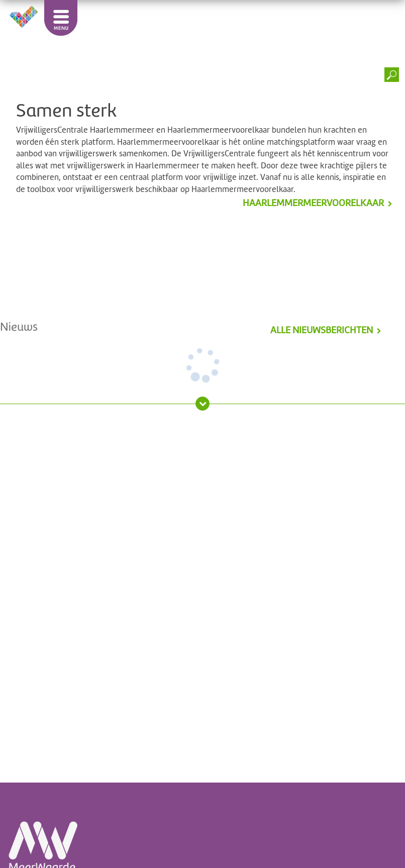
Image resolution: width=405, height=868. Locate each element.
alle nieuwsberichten (322, 330)
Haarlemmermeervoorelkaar (313, 203)
